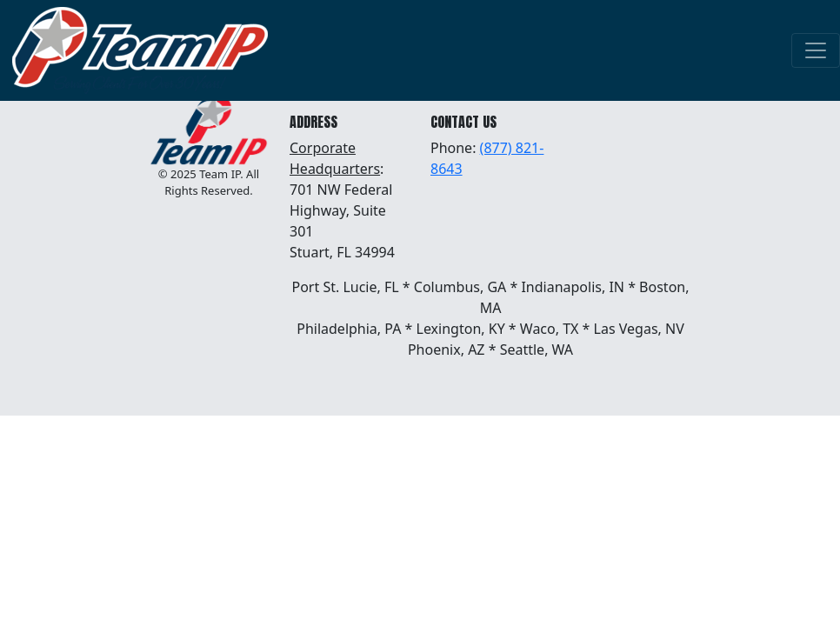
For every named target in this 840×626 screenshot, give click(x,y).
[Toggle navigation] (816, 50)
